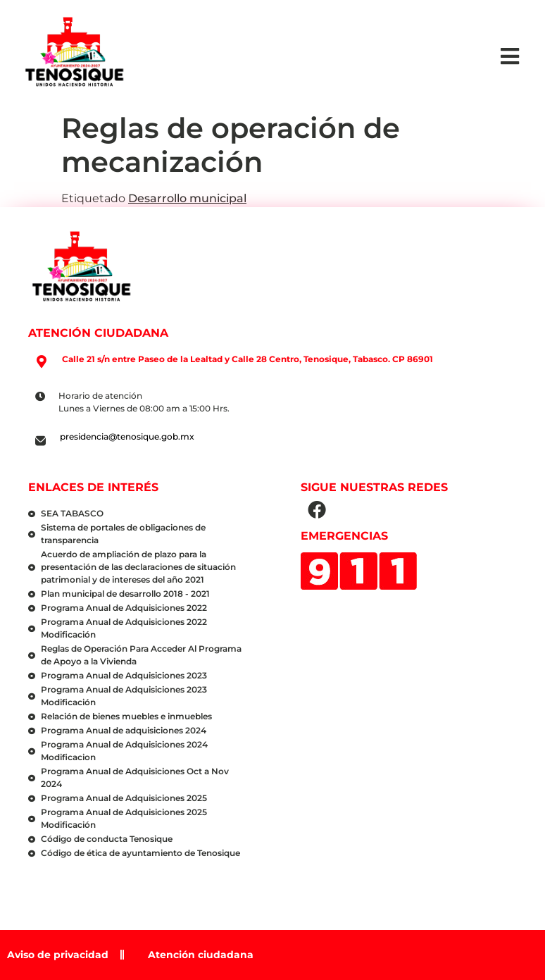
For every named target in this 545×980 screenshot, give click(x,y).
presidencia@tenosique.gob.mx (127, 436)
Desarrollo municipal (187, 198)
